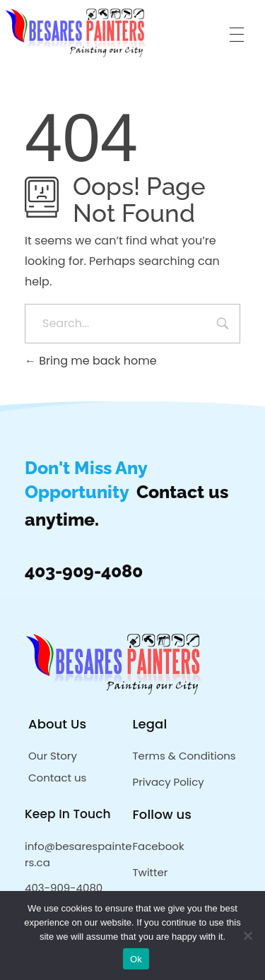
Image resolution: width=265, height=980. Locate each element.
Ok (136, 959)
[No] (247, 935)
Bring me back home (91, 361)
